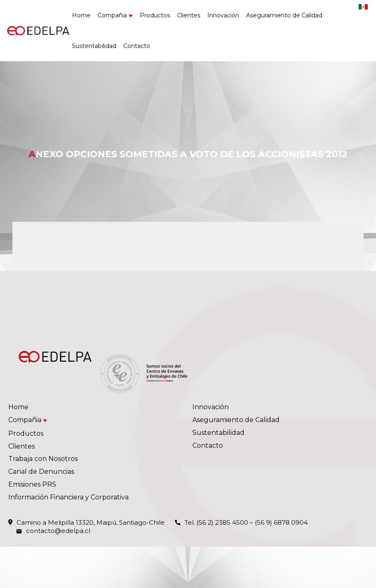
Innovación (223, 15)
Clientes (189, 15)
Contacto (137, 46)
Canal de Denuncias (41, 472)
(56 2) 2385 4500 (222, 522)
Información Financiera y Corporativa (68, 497)
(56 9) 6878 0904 (281, 522)
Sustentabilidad (94, 46)
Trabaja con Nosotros (43, 459)
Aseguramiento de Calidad (284, 15)
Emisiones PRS (32, 484)
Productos (155, 15)
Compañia (112, 15)
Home (81, 15)
